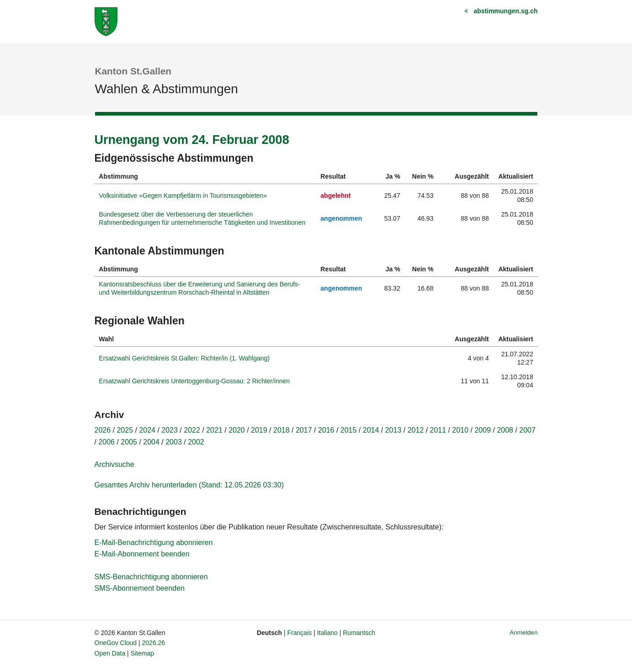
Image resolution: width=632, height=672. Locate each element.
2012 (416, 430)
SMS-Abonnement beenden (140, 588)
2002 (196, 442)
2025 (125, 430)
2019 (259, 430)
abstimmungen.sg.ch (505, 11)
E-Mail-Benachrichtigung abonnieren (154, 542)
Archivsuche (114, 464)
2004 (151, 442)
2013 (393, 430)
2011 (438, 430)
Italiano (327, 633)
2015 (349, 430)
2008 (505, 430)
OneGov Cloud (116, 643)
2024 (147, 430)
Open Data (110, 653)
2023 (170, 430)
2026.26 (154, 643)
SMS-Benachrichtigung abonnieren (151, 577)
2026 (103, 430)
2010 (461, 430)
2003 (174, 442)
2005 (129, 442)
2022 (192, 430)
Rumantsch (359, 633)
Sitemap (142, 653)
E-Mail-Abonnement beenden (142, 554)
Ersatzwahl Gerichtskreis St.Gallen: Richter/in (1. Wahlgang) (184, 358)
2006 (106, 442)
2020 (237, 430)
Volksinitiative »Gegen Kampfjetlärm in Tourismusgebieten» (183, 196)
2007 (527, 430)
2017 (304, 430)
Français (300, 633)
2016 (326, 430)
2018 (281, 430)
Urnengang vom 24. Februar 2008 (192, 140)
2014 (371, 430)
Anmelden (523, 632)
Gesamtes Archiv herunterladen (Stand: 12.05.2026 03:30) (189, 485)
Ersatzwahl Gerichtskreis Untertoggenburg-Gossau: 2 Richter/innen (194, 381)
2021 (214, 430)
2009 (483, 430)
